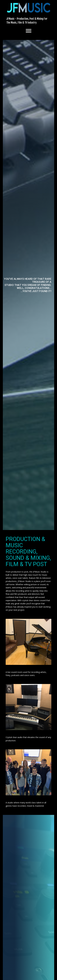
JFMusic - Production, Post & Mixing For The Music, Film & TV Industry (27, 21)
